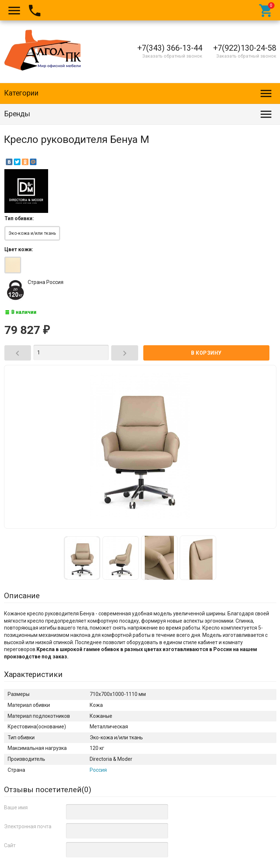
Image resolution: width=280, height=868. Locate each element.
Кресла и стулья (107, 807)
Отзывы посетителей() (48, 790)
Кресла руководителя (57, 807)
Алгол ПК (21, 854)
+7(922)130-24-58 (245, 48)
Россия (98, 770)
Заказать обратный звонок (172, 56)
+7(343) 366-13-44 (170, 48)
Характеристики (33, 674)
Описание (22, 596)
